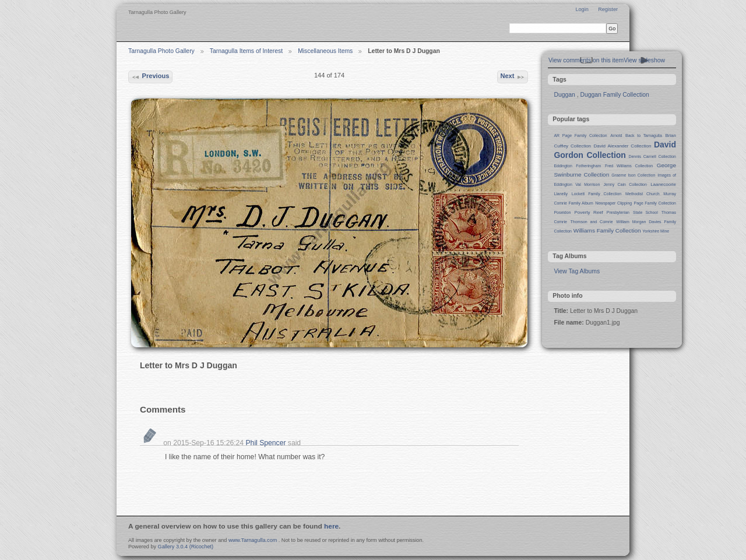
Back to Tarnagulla (644, 135)
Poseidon (562, 212)
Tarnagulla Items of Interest (246, 51)
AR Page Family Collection (580, 135)
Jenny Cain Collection (625, 184)
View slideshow (644, 60)
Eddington (563, 166)
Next (512, 77)
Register (608, 9)
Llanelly (561, 194)
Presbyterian (618, 212)
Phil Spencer (266, 443)
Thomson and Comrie (592, 222)
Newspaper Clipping (613, 203)
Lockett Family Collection (597, 194)
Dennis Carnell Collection (652, 156)
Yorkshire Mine (656, 231)
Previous (150, 77)
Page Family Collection (655, 203)
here (331, 526)
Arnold (616, 135)
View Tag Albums (577, 271)
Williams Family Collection (607, 230)
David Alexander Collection (623, 146)
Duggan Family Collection (614, 95)
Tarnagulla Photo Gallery (161, 51)
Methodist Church (643, 194)
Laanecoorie (663, 184)
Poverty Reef (588, 212)
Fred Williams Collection (629, 166)
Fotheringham (588, 166)
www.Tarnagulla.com (253, 540)
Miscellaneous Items (325, 51)
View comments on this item (586, 60)
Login (582, 9)
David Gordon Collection (615, 150)
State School (645, 212)
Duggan (564, 95)
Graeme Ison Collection (633, 175)
